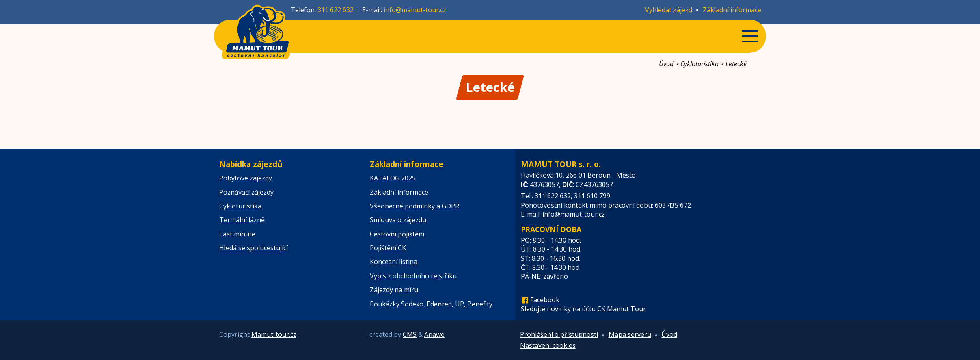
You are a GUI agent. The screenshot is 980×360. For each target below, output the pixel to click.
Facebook (545, 300)
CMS (410, 334)
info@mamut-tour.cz (415, 10)
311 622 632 (336, 10)
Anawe (434, 334)
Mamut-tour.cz (274, 334)
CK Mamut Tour (622, 309)
